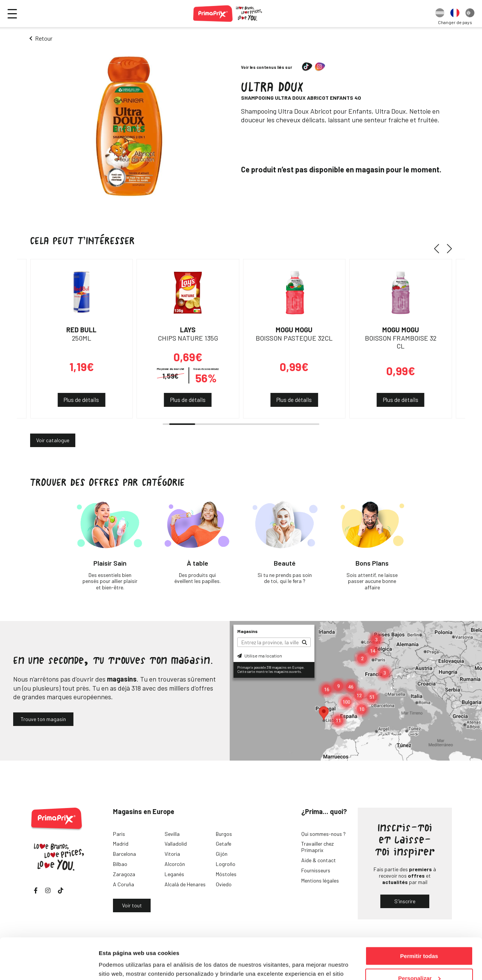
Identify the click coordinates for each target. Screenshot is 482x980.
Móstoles (226, 874)
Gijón (222, 854)
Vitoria (172, 854)
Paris (119, 834)
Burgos (224, 834)
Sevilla (172, 834)
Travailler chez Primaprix (317, 847)
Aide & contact (319, 860)
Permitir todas (419, 917)
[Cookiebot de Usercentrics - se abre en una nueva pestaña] (49, 965)
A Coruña (124, 884)
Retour (44, 38)
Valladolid (176, 844)
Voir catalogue (53, 440)
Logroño (226, 864)
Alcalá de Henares (185, 884)
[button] (439, 248)
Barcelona (124, 854)
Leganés (174, 874)
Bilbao (120, 864)
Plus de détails (81, 400)
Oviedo (224, 884)
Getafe (223, 844)
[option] (440, 14)
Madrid (121, 844)
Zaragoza (124, 874)
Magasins (247, 631)
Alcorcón (175, 864)
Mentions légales (320, 880)
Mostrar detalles (121, 965)
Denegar (419, 961)
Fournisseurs (316, 870)
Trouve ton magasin (43, 719)
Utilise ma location (260, 656)
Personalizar (419, 940)
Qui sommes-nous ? (323, 834)
